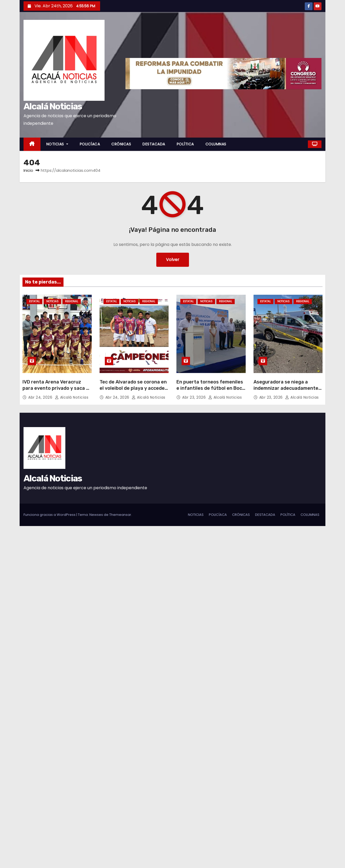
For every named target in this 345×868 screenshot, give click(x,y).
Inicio (28, 170)
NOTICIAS (57, 144)
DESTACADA (154, 144)
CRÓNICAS (121, 144)
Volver (173, 260)
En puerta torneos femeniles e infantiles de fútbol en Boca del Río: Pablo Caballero (211, 388)
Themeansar (120, 515)
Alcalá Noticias (53, 106)
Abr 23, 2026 (195, 397)
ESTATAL (34, 301)
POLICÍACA (90, 144)
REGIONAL (72, 301)
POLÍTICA (185, 144)
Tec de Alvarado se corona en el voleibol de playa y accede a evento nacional (134, 388)
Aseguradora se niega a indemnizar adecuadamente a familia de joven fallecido (288, 388)
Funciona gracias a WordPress (50, 515)
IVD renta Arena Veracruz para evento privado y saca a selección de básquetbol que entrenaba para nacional (56, 391)
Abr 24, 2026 (41, 397)
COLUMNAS (216, 144)
